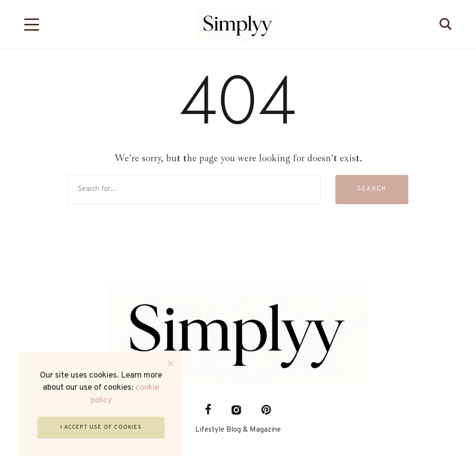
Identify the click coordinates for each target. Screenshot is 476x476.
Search (372, 189)
